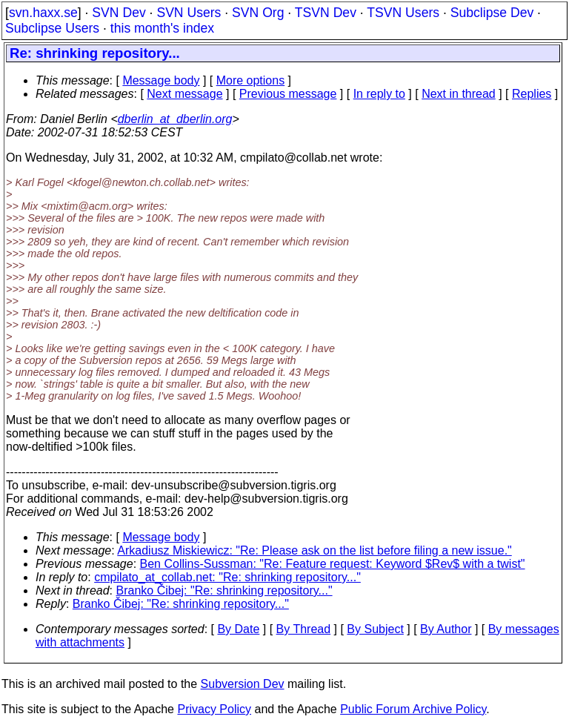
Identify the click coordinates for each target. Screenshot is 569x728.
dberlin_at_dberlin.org (175, 119)
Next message (184, 94)
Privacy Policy (214, 709)
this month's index (162, 28)
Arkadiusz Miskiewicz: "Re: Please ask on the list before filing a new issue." (314, 550)
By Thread (304, 629)
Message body (161, 80)
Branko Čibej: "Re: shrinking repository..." (224, 590)
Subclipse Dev (492, 13)
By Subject (375, 629)
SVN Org (258, 13)
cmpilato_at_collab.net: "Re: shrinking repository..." (227, 577)
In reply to (379, 94)
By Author (446, 629)
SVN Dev (119, 13)
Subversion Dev (243, 684)
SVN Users (189, 13)
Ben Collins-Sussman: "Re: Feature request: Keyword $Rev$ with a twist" (333, 564)
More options (251, 80)
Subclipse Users (52, 28)
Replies (532, 94)
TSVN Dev (326, 13)
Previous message (288, 94)
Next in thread (459, 94)
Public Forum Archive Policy (413, 709)
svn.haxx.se (43, 13)
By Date (238, 629)
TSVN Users (403, 13)
